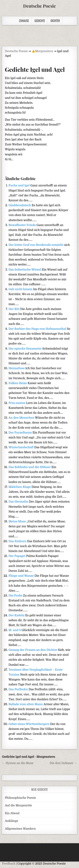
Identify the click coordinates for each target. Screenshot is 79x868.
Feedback (9, 864)
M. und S (15, 630)
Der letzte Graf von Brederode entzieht (36, 245)
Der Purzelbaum (21, 433)
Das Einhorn (18, 541)
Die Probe (16, 596)
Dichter (55, 21)
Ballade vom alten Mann (26, 704)
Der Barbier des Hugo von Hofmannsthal (38, 329)
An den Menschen (22, 418)
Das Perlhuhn (19, 689)
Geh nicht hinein (21, 289)
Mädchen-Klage (20, 487)
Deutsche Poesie (39, 6)
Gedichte (40, 21)
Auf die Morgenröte (18, 805)
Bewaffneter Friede (22, 225)
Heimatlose (17, 368)
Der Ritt (14, 309)
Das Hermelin (19, 502)
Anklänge (12, 821)
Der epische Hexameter (25, 349)
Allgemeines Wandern (20, 829)
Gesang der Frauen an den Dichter (33, 650)
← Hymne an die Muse (18, 763)
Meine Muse (18, 521)
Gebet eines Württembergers (29, 724)
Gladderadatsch (20, 205)
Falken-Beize (18, 383)
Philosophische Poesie (20, 798)
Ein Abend (12, 813)
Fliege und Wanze (21, 576)
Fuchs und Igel (19, 186)
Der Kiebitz (17, 615)
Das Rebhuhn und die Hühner (30, 467)
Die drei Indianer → (63, 763)
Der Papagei (17, 556)
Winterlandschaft (21, 447)
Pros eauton (17, 403)
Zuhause (24, 21)
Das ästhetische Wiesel (25, 270)
